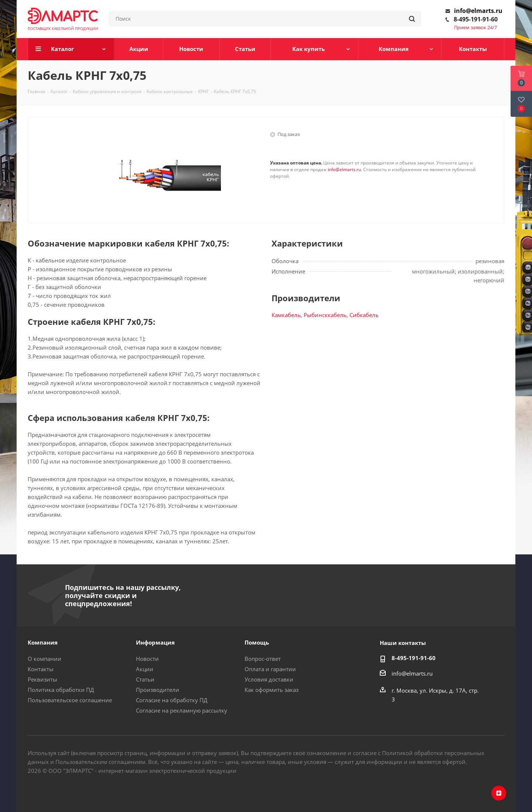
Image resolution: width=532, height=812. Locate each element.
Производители (158, 690)
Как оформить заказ (272, 690)
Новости (147, 659)
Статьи (145, 679)
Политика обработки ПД (61, 690)
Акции (145, 669)
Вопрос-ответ (263, 659)
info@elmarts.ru (478, 11)
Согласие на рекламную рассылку (182, 710)
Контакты (41, 669)
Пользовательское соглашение (70, 700)
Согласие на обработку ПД (172, 700)
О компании (45, 659)
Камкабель (286, 315)
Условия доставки (269, 679)
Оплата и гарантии (270, 669)
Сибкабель (364, 315)
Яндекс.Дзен (499, 793)
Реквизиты (42, 679)
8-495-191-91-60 (476, 19)
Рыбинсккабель (325, 315)
